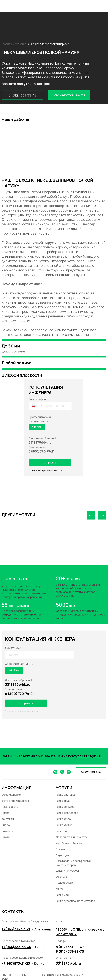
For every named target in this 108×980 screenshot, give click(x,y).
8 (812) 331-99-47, (70, 947)
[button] (69, 95)
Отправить (50, 463)
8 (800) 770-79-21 (19, 694)
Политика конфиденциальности (45, 470)
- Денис (39, 947)
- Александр (42, 929)
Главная (7, 44)
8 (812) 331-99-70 (70, 951)
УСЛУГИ (64, 788)
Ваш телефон (37, 399)
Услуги (19, 44)
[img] (104, 5)
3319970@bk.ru (18, 684)
